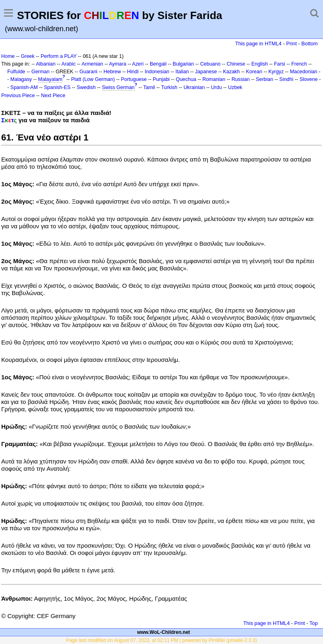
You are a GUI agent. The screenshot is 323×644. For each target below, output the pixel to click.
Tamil (149, 87)
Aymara (118, 64)
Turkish (169, 87)
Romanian (214, 79)
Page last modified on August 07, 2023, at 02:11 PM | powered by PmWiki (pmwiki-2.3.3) (161, 640)
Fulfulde (16, 72)
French (299, 64)
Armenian (92, 64)
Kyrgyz (276, 72)
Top (313, 623)
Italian (182, 72)
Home (8, 56)
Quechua (186, 79)
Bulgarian (184, 64)
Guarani (88, 72)
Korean (254, 72)
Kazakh (232, 72)
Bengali (158, 64)
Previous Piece (18, 96)
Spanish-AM (24, 87)
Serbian (265, 79)
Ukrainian (194, 87)
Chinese (236, 64)
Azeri (138, 64)
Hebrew (112, 72)
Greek (28, 56)
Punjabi (161, 79)
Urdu (216, 87)
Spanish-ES (57, 87)
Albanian (46, 64)
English (260, 64)
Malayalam (50, 79)
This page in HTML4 (258, 44)
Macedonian (304, 72)
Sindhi (286, 79)
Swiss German (118, 87)
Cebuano (210, 64)
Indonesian (157, 72)
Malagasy (21, 79)
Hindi (133, 72)
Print (291, 44)
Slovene (309, 79)
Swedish (86, 87)
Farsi (280, 64)
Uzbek (235, 87)
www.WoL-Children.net (164, 632)
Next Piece (53, 96)
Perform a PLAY (58, 56)
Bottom (310, 44)
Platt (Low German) (93, 79)
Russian (241, 79)
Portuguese (134, 79)
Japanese (206, 72)
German (40, 72)
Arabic (69, 64)
